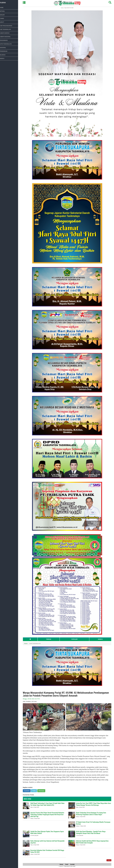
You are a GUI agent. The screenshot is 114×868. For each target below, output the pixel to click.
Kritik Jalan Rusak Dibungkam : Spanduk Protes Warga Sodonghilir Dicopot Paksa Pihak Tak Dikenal (92, 832)
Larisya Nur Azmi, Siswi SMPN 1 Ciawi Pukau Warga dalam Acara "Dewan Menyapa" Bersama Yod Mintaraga (94, 804)
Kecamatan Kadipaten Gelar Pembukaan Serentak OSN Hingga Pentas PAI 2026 (48, 851)
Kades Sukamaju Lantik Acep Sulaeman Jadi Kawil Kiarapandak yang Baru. (48, 842)
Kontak (73, 864)
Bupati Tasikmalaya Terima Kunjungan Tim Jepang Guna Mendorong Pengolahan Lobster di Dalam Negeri (92, 814)
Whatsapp (42, 791)
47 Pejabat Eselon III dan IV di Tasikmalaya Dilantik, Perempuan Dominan (94, 823)
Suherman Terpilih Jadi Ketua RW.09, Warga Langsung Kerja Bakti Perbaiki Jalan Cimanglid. (93, 842)
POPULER (76, 639)
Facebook (28, 791)
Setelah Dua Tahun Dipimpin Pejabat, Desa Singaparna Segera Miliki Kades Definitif (48, 832)
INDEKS (101, 639)
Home (27, 644)
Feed (68, 864)
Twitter (35, 791)
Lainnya (110, 860)
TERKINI (50, 639)
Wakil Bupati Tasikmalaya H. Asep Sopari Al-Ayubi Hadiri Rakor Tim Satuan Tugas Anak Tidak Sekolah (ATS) (48, 804)
